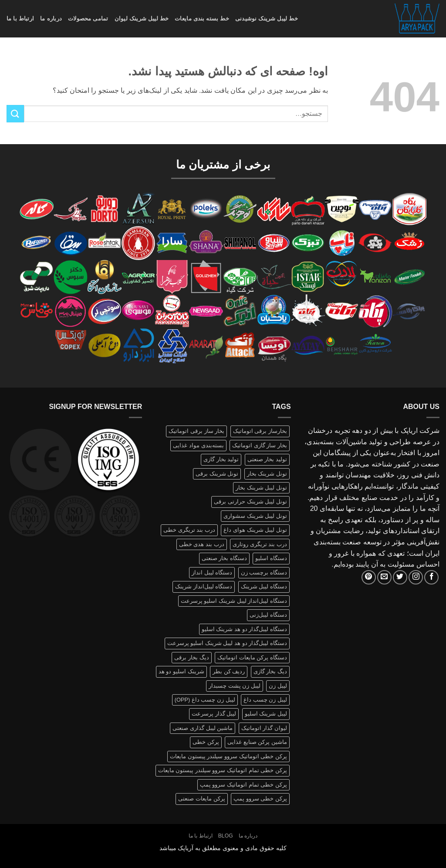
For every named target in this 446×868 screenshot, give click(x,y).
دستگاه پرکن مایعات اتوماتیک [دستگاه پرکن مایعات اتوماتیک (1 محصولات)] (252, 657)
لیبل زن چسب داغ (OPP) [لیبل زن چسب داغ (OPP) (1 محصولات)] (205, 700)
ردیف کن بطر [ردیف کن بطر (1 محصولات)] (229, 671)
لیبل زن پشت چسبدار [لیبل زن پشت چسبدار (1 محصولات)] (235, 686)
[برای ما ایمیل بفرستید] (384, 577)
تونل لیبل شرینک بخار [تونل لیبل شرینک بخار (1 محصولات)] (261, 488)
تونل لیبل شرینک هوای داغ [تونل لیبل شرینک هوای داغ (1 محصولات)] (255, 530)
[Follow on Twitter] (400, 577)
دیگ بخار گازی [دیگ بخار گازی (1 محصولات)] (270, 671)
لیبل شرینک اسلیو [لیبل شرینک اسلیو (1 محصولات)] (266, 714)
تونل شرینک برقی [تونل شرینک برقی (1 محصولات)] (217, 474)
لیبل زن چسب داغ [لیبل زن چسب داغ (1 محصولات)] (265, 700)
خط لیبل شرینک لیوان (142, 19)
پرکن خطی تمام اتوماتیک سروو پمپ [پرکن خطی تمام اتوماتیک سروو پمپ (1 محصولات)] (243, 785)
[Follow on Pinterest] (369, 577)
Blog (226, 836)
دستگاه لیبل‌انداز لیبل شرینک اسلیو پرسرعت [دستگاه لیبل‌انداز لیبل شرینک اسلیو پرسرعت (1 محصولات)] (234, 601)
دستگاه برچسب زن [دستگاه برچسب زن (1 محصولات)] (264, 572)
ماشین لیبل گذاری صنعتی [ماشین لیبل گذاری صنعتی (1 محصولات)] (203, 728)
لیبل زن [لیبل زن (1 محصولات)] (278, 686)
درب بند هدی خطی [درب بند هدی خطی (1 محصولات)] (202, 544)
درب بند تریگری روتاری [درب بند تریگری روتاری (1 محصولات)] (260, 544)
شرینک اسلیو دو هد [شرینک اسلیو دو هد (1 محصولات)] (181, 671)
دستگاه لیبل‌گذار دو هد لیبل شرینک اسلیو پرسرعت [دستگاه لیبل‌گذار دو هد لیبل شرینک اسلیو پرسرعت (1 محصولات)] (227, 643)
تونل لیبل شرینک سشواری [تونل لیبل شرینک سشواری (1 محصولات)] (255, 516)
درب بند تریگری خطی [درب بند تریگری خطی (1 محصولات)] (189, 530)
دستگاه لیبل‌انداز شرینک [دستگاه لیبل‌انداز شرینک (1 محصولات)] (204, 586)
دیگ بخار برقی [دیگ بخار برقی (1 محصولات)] (191, 657)
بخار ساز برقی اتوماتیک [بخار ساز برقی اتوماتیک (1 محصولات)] (196, 431)
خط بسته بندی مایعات (202, 19)
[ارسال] (15, 113)
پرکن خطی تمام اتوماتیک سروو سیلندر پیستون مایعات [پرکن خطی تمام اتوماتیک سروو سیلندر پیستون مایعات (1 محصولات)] (223, 770)
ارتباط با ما (20, 19)
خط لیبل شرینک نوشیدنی (267, 19)
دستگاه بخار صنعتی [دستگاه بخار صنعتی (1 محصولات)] (224, 558)
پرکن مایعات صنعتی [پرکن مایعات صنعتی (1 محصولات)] (201, 799)
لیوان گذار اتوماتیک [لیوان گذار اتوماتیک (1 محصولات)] (264, 728)
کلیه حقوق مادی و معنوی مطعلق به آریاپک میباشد (223, 848)
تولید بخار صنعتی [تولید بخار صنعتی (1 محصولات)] (267, 459)
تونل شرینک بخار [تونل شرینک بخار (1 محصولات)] (267, 474)
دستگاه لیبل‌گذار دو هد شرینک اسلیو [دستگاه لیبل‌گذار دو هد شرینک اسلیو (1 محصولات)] (244, 629)
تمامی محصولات (88, 19)
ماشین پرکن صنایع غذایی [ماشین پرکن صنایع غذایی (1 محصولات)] (257, 742)
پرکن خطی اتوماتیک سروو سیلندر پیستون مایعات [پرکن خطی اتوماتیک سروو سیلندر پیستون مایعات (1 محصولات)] (228, 756)
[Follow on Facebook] (431, 577)
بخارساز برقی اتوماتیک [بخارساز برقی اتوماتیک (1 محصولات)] (260, 431)
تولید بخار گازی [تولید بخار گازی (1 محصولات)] (221, 459)
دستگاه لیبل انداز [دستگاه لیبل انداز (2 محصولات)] (212, 572)
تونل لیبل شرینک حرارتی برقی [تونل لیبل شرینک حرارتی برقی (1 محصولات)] (250, 502)
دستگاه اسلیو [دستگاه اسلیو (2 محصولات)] (271, 558)
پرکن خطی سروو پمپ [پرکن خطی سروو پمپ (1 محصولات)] (260, 799)
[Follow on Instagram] (416, 577)
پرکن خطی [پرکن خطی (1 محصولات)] (206, 742)
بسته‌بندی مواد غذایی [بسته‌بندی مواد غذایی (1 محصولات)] (198, 445)
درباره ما (51, 19)
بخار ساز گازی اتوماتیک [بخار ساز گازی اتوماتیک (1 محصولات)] (260, 445)
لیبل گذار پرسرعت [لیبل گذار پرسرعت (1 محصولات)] (214, 714)
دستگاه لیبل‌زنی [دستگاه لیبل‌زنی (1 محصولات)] (268, 615)
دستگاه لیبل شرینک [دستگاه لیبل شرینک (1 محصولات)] (264, 586)
